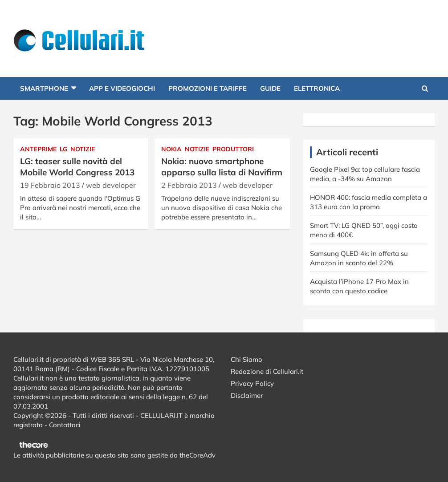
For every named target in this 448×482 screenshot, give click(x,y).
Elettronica (317, 88)
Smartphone (44, 88)
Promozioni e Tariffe (208, 88)
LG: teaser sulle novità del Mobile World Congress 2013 (77, 167)
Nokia (171, 149)
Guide (270, 88)
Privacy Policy (252, 383)
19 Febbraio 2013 (50, 185)
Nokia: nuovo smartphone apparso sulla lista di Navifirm (222, 167)
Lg (63, 149)
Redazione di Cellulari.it (267, 371)
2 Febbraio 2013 (189, 185)
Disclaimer (247, 395)
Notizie (83, 149)
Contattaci (65, 425)
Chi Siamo (246, 359)
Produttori (233, 149)
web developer (111, 185)
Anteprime (38, 149)
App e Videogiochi (122, 88)
